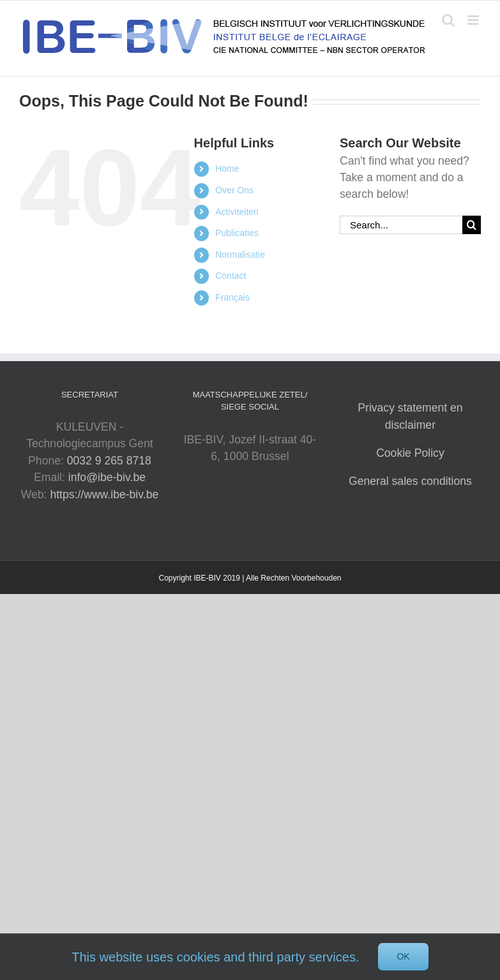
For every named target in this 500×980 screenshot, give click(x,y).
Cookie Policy (410, 453)
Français (232, 297)
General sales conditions (410, 481)
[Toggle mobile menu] (474, 20)
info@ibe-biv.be (107, 477)
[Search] (472, 225)
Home (227, 168)
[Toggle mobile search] (448, 20)
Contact (231, 276)
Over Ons (234, 190)
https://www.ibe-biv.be (104, 494)
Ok (403, 956)
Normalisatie (240, 255)
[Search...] (401, 225)
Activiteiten (237, 212)
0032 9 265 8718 (109, 461)
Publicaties (237, 233)
